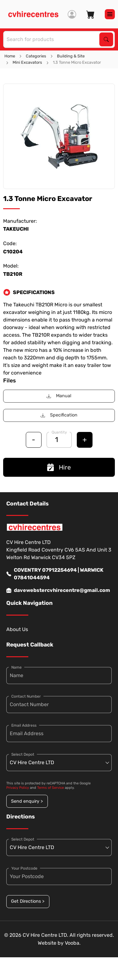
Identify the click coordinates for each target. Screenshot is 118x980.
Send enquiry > (27, 801)
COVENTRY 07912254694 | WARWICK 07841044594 (55, 574)
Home (10, 56)
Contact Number (26, 696)
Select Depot (23, 754)
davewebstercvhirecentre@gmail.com (58, 590)
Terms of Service (51, 788)
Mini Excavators (27, 62)
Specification (59, 415)
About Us (17, 629)
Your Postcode (24, 868)
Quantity (59, 432)
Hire (59, 467)
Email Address (24, 725)
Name (17, 667)
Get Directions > (28, 901)
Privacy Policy (18, 788)
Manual (59, 396)
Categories (36, 56)
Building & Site (71, 56)
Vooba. (73, 943)
